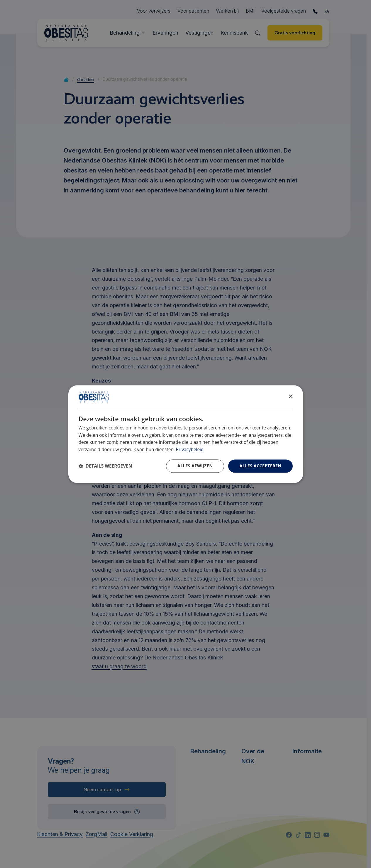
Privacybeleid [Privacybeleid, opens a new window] (190, 450)
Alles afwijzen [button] (195, 466)
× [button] (290, 396)
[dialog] (186, 434)
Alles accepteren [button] (260, 466)
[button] (105, 466)
